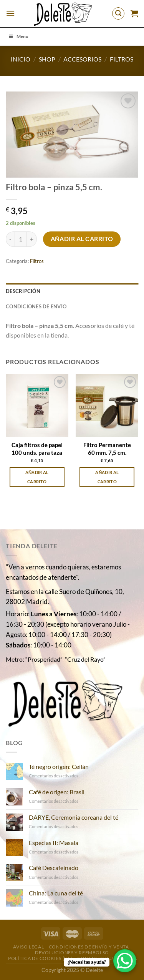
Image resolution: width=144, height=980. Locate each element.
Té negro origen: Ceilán (59, 766)
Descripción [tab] (23, 291)
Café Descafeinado (54, 868)
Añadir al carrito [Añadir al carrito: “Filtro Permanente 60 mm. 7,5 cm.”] (107, 477)
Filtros (122, 59)
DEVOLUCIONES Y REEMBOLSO (72, 953)
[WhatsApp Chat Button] (125, 961)
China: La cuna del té (56, 893)
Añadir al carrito (82, 239)
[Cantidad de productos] (21, 239)
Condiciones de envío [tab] (36, 306)
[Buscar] (118, 13)
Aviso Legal (28, 947)
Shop (47, 59)
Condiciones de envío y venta (89, 947)
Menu (18, 36)
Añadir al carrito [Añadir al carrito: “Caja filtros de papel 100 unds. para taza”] (37, 477)
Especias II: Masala (54, 843)
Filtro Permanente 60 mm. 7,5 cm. (107, 448)
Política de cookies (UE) (40, 958)
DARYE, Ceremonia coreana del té (74, 817)
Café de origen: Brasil (57, 792)
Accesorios (82, 59)
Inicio (21, 59)
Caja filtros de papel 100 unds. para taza (37, 448)
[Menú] (10, 13)
